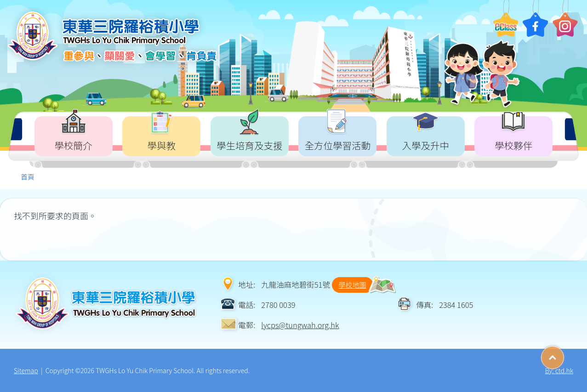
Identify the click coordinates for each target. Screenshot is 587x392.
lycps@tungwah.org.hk (300, 325)
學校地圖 (353, 285)
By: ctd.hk (559, 370)
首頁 (28, 177)
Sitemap (26, 370)
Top (564, 354)
